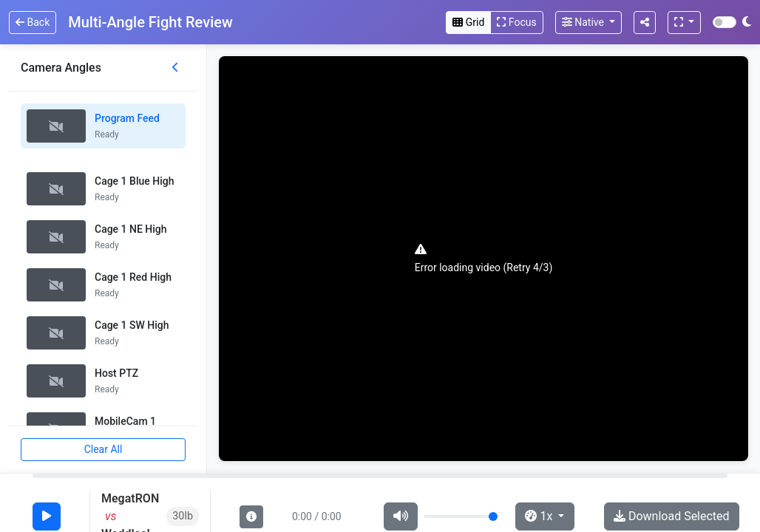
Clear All (104, 449)
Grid (468, 22)
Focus (516, 22)
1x (540, 516)
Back (33, 22)
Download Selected (672, 516)
